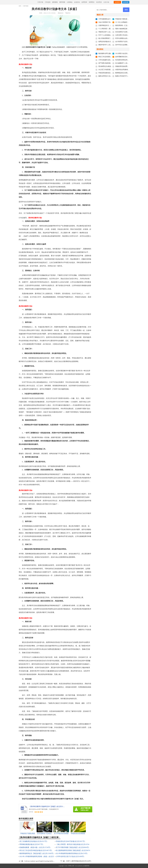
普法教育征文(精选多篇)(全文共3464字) (111, 66)
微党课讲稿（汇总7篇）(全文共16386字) (129, 25)
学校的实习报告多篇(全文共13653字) (128, 19)
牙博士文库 (71, 866)
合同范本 (84, 2)
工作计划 (40, 2)
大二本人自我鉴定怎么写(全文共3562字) (129, 22)
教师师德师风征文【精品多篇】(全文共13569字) (37, 853)
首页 (20, 6)
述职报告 (55, 2)
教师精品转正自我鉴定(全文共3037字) (128, 73)
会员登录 (117, 2)
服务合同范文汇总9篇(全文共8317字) (111, 76)
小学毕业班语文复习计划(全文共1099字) (70, 856)
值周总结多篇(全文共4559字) (108, 42)
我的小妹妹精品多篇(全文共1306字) (127, 29)
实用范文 (92, 2)
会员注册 (126, 2)
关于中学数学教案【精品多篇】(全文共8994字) (72, 847)
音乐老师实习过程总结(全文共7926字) (128, 32)
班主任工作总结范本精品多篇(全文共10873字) (36, 850)
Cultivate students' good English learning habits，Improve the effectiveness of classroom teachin (54, 861)
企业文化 (77, 2)
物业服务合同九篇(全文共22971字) (110, 53)
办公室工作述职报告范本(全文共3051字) (112, 70)
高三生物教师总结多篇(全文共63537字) (33, 841)
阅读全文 (61, 13)
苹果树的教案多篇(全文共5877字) (31, 844)
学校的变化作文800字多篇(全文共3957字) (70, 841)
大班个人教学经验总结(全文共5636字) (79, 861)
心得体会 (70, 2)
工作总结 (48, 2)
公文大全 (106, 2)
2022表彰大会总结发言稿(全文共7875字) (129, 53)
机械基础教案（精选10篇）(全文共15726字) (35, 847)
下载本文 (68, 13)
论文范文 (99, 2)
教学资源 (62, 2)
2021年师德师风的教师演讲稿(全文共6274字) (72, 853)
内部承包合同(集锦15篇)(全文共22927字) (129, 70)
